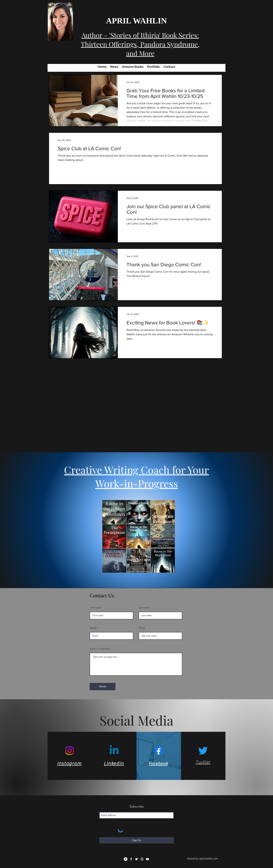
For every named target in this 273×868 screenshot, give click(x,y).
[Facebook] (159, 751)
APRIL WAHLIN (136, 21)
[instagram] (142, 859)
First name (95, 608)
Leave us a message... (101, 649)
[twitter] (136, 859)
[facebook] (131, 859)
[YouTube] (147, 859)
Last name (144, 608)
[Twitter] (203, 751)
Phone (142, 628)
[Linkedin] (114, 751)
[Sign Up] (136, 840)
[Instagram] (70, 751)
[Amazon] (126, 859)
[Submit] (103, 687)
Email (93, 628)
